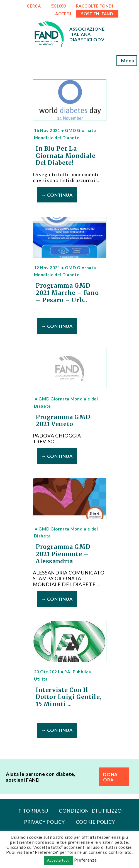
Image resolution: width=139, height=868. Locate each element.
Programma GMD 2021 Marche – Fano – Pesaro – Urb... (67, 293)
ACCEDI (63, 14)
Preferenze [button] (85, 860)
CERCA (34, 6)
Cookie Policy (95, 822)
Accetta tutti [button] (58, 860)
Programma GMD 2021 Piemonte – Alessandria (63, 554)
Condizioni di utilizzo (90, 811)
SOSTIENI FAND (97, 14)
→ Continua (57, 195)
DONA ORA (110, 777)
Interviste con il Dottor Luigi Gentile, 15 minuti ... (69, 697)
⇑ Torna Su (33, 811)
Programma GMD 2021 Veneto (63, 421)
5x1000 (58, 6)
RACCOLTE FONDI (95, 6)
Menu (127, 61)
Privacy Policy (44, 822)
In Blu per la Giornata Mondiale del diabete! (66, 156)
